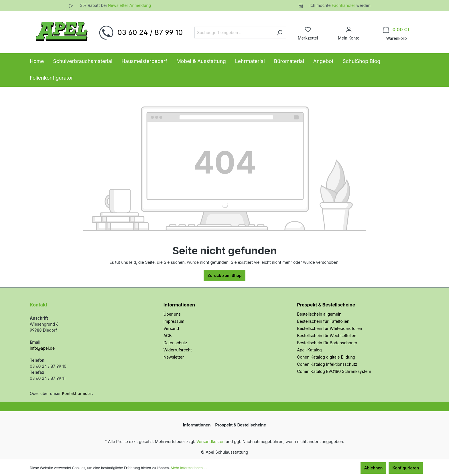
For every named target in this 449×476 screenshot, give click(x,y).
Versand (171, 328)
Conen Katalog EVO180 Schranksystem (334, 371)
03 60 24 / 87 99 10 (150, 32)
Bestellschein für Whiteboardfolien (329, 328)
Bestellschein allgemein (319, 314)
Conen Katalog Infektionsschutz (327, 364)
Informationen (179, 305)
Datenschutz (175, 343)
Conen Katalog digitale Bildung (326, 357)
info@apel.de (42, 348)
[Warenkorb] (396, 30)
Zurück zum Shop (224, 275)
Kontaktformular (77, 393)
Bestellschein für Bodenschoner (327, 343)
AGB (168, 336)
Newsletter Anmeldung (129, 5)
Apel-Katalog (309, 350)
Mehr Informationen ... (189, 468)
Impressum (174, 321)
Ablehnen (374, 468)
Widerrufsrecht (178, 350)
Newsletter (174, 357)
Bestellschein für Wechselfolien (327, 336)
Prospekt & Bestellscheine (326, 305)
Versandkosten (211, 441)
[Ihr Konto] (349, 29)
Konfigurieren (406, 468)
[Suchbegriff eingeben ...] (234, 33)
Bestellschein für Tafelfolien (323, 321)
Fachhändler (344, 5)
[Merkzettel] (308, 29)
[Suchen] (280, 33)
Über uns (172, 314)
